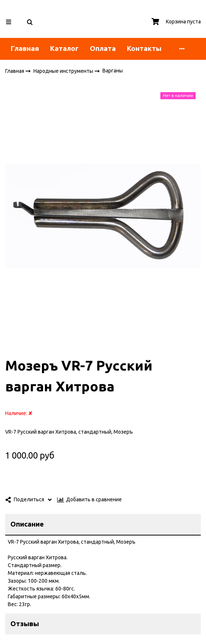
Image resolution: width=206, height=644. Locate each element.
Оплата (103, 48)
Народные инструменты (64, 71)
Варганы (113, 71)
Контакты (144, 48)
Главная (25, 48)
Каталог (64, 48)
